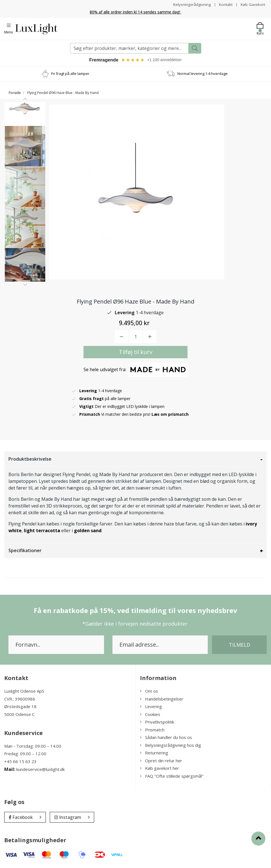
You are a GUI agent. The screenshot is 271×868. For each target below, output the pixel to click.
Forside (15, 93)
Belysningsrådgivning (190, 4)
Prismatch (152, 730)
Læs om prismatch (170, 415)
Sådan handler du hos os (166, 738)
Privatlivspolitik (157, 723)
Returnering (154, 754)
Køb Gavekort (253, 4)
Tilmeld (240, 646)
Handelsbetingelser (162, 699)
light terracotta (42, 531)
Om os (149, 692)
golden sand (88, 531)
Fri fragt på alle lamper (70, 74)
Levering (151, 707)
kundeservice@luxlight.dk (40, 770)
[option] (25, 125)
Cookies (150, 715)
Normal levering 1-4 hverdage (203, 74)
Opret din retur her (161, 761)
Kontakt (225, 4)
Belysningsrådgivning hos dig (170, 746)
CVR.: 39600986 (20, 699)
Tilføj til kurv (136, 353)
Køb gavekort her (160, 769)
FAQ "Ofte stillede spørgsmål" (172, 777)
